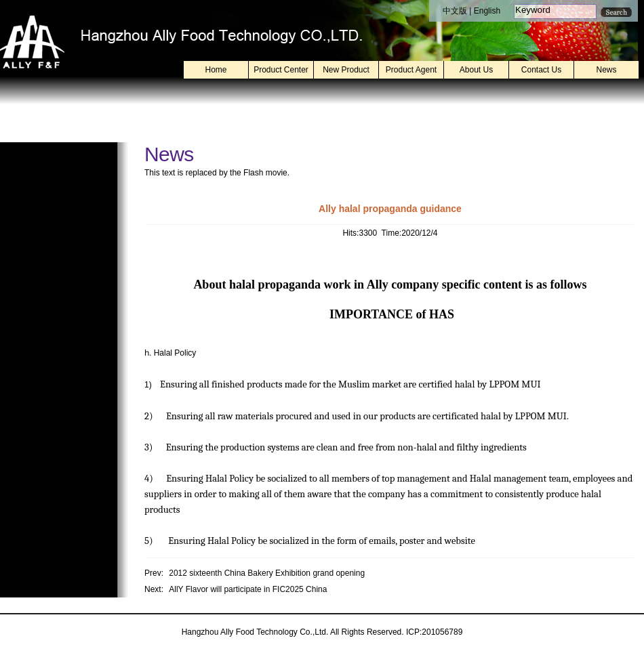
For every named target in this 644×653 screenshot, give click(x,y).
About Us (476, 70)
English (487, 11)
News (606, 70)
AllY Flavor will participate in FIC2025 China (248, 589)
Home (216, 70)
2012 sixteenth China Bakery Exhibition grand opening (267, 573)
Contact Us (541, 70)
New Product (346, 70)
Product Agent (411, 70)
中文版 (455, 11)
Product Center (281, 70)
